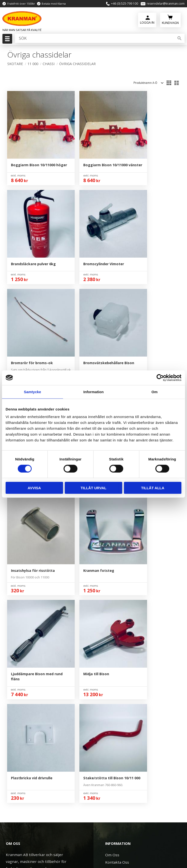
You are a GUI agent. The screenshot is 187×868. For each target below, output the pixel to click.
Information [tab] (93, 392)
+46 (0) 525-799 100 (125, 4)
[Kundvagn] (170, 20)
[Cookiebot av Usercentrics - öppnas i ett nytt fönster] (160, 378)
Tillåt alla (153, 488)
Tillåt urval (93, 488)
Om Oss (112, 596)
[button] (7, 40)
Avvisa (34, 488)
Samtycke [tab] (33, 392)
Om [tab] (154, 392)
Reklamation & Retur (124, 641)
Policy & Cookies (120, 634)
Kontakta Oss (117, 604)
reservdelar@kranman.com (166, 4)
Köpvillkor (114, 626)
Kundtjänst (115, 619)
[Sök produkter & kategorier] (94, 39)
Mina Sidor (115, 611)
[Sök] (179, 39)
